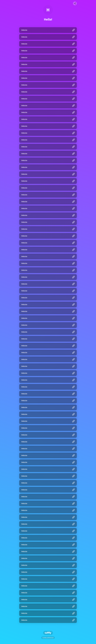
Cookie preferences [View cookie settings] (48, 638)
